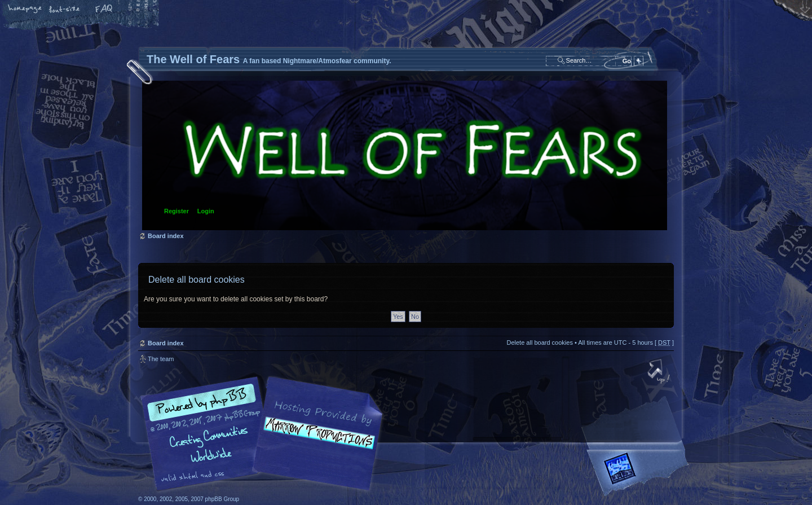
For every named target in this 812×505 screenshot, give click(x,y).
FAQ (104, 10)
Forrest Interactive (640, 473)
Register (176, 211)
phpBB (265, 434)
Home (25, 10)
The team (161, 359)
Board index (405, 155)
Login (206, 211)
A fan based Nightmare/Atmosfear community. (316, 442)
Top (660, 372)
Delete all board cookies (539, 342)
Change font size (65, 10)
